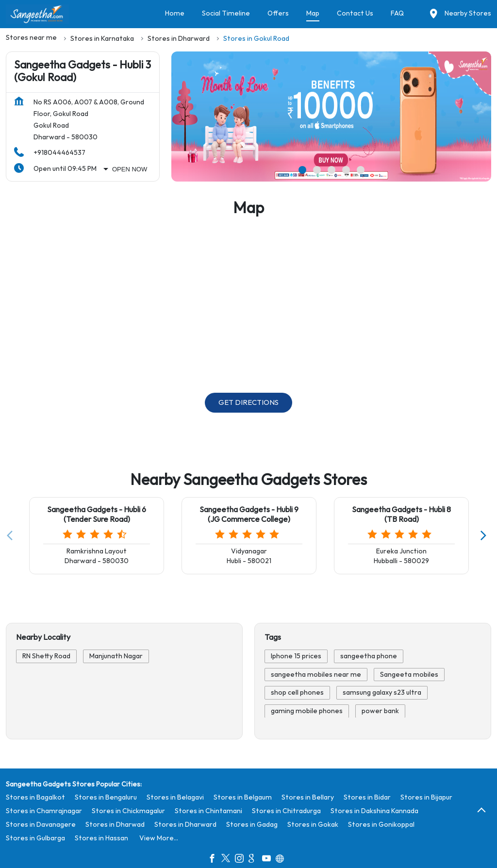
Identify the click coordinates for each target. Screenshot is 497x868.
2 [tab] (317, 170)
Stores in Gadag (252, 825)
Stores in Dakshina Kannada (374, 811)
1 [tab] (302, 170)
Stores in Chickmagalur (128, 811)
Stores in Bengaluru (106, 797)
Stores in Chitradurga (286, 811)
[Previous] (12, 536)
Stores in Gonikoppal (381, 825)
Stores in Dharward (185, 825)
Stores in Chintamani (208, 811)
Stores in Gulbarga (35, 838)
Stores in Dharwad (115, 825)
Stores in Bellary (308, 797)
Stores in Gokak (313, 825)
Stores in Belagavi (175, 797)
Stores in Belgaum (243, 797)
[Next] (485, 536)
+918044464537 (59, 153)
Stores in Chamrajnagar (44, 811)
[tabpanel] (331, 117)
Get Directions (248, 403)
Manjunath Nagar (116, 656)
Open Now (130, 169)
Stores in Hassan (101, 838)
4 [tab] (346, 170)
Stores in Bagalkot (35, 797)
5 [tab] (361, 170)
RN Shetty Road (46, 656)
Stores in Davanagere (41, 825)
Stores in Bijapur (426, 797)
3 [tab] (331, 170)
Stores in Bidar (367, 797)
